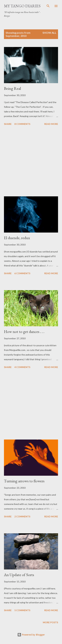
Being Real (12, 88)
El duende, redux (17, 238)
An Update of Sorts (19, 575)
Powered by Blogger (31, 635)
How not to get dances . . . (24, 332)
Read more (51, 124)
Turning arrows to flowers (24, 481)
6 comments (22, 273)
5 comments (22, 610)
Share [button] (8, 124)
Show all (49, 33)
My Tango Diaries (22, 6)
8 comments (22, 124)
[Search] (48, 6)
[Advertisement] (31, 161)
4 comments (22, 367)
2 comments (22, 516)
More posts (50, 622)
